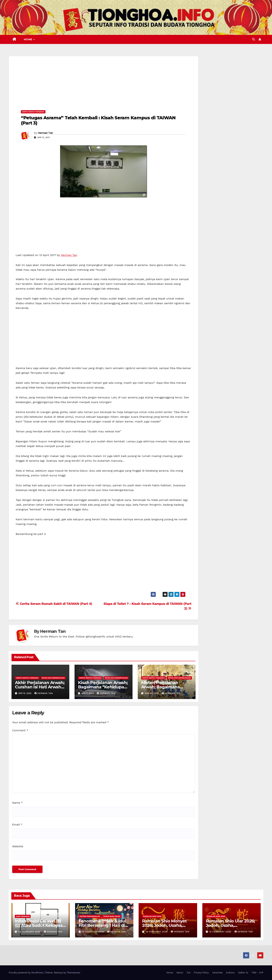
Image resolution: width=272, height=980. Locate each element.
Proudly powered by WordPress (26, 973)
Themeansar (73, 973)
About (180, 973)
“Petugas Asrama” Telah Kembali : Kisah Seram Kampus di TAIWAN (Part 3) (98, 120)
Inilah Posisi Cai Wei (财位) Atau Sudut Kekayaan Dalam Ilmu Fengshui (40, 925)
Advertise (217, 973)
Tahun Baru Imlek (112, 916)
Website (18, 846)
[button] (254, 39)
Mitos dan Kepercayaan (53, 678)
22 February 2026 (30, 932)
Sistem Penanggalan (90, 916)
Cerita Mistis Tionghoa (33, 112)
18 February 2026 (157, 932)
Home (28, 39)
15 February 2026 (221, 932)
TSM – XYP (257, 973)
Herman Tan (46, 133)
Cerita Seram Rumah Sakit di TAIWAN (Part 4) (54, 604)
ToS (189, 973)
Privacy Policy (201, 973)
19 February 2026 (93, 932)
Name (17, 803)
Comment (20, 730)
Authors (230, 973)
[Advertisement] (104, 81)
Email (17, 825)
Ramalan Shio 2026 (152, 916)
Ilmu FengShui (23, 916)
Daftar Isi (243, 973)
